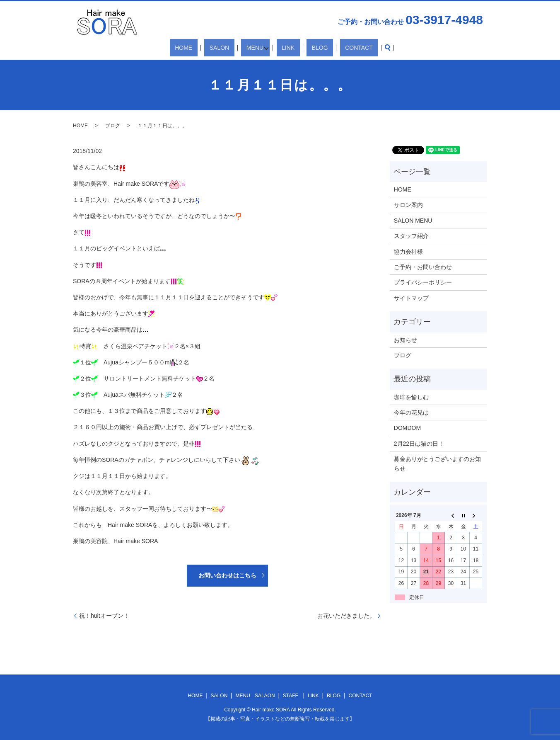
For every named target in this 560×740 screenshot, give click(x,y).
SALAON (265, 696)
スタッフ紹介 (411, 236)
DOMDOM (407, 428)
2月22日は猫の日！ (419, 444)
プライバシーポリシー (423, 282)
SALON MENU (413, 221)
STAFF (291, 696)
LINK (287, 48)
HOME (205, 48)
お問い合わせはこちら (227, 575)
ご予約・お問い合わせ (423, 267)
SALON (231, 48)
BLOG (308, 48)
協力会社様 (408, 252)
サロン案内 (408, 205)
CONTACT (337, 48)
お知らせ (406, 340)
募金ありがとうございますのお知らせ (437, 463)
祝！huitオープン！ (104, 616)
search (361, 48)
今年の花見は (411, 412)
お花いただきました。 (346, 616)
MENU (256, 48)
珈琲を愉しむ (411, 397)
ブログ (113, 126)
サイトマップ (411, 298)
